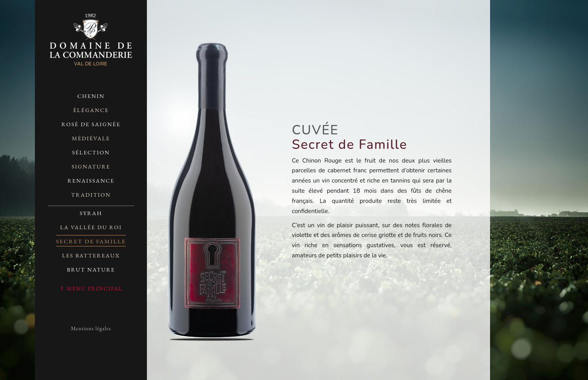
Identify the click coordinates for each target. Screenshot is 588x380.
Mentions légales (91, 328)
